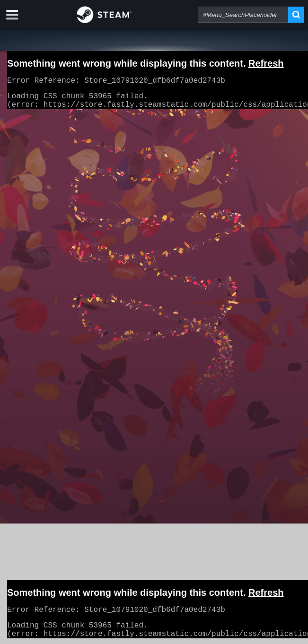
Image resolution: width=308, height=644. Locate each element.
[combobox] (243, 15)
